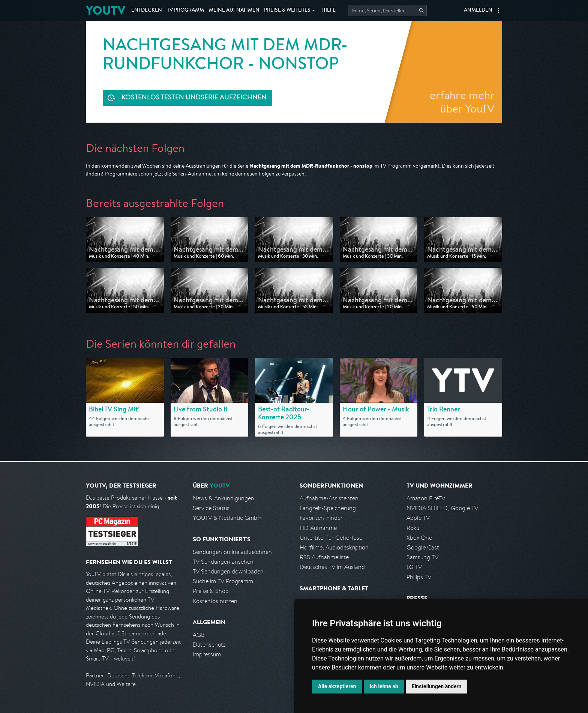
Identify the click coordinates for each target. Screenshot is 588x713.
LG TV (414, 567)
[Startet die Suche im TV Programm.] (387, 11)
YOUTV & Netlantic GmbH (227, 518)
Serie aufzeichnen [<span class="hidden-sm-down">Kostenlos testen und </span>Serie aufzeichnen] (194, 98)
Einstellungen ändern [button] (437, 686)
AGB (199, 635)
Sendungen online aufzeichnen (232, 552)
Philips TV (419, 577)
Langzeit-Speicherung (328, 508)
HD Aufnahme (318, 528)
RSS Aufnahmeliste (324, 557)
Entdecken (147, 11)
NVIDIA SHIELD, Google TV (442, 508)
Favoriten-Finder (321, 518)
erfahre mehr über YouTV (462, 102)
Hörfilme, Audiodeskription (334, 547)
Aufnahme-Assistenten (329, 498)
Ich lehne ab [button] (384, 686)
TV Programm (185, 11)
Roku (413, 528)
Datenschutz (209, 645)
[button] (498, 11)
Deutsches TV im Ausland (332, 567)
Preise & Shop (211, 591)
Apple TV (418, 518)
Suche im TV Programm (223, 581)
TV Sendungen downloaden (228, 571)
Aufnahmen (234, 11)
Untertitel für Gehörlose (331, 538)
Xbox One (419, 538)
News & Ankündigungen (223, 498)
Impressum (207, 654)
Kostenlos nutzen (215, 601)
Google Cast (423, 547)
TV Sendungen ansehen (223, 562)
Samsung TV (422, 557)
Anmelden (478, 11)
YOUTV (106, 10)
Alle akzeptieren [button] (337, 686)
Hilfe (328, 11)
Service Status (211, 508)
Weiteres (287, 11)
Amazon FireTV (426, 498)
